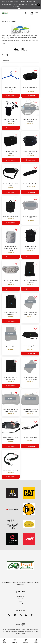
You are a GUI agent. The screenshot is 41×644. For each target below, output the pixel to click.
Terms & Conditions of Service (11, 629)
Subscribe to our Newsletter (20, 604)
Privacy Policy (25, 629)
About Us (20, 599)
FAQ (21, 601)
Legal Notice (34, 629)
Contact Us (20, 596)
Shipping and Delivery (10, 631)
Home (4, 22)
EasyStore (21, 584)
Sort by (5, 55)
